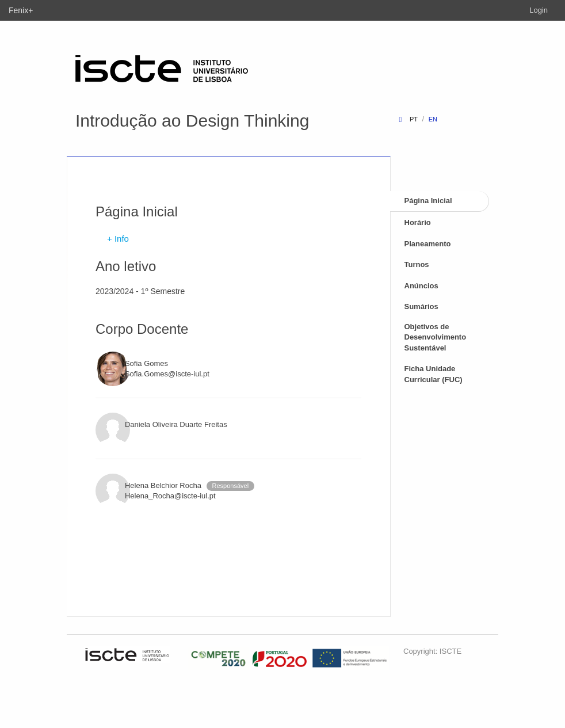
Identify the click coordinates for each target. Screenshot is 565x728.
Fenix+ (21, 10)
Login (539, 10)
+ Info (118, 239)
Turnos (417, 264)
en (433, 119)
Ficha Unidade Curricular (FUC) (434, 374)
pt (414, 119)
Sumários (421, 306)
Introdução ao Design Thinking (192, 121)
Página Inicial (428, 201)
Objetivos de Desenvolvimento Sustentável (436, 337)
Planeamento (428, 244)
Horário (418, 222)
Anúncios (421, 286)
